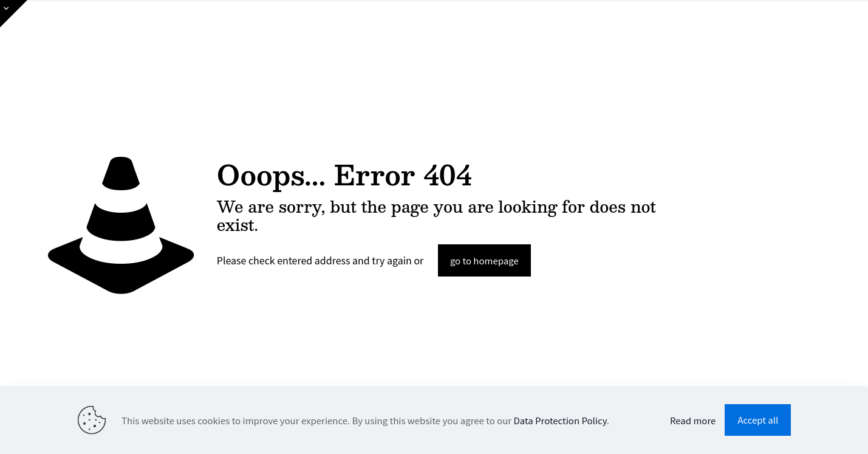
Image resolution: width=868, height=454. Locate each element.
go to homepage (484, 260)
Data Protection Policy (560, 420)
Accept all (758, 420)
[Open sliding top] (14, 14)
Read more (693, 420)
